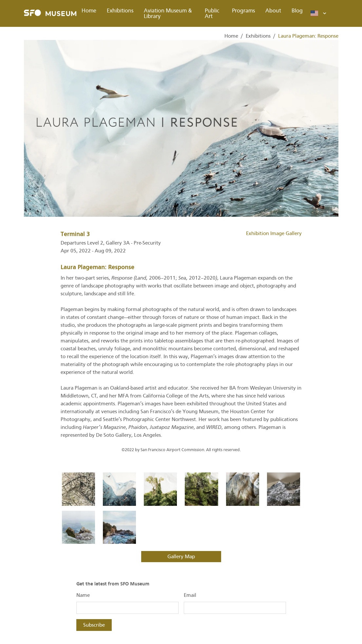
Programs (243, 11)
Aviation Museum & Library (168, 13)
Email (190, 595)
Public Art (212, 13)
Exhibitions (120, 11)
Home (89, 11)
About (273, 11)
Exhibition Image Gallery (274, 233)
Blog (297, 11)
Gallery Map (181, 557)
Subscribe (94, 625)
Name (83, 595)
